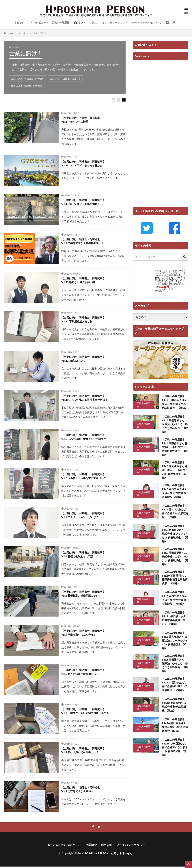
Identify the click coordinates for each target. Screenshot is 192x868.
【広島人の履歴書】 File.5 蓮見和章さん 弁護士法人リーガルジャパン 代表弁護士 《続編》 (175, 640)
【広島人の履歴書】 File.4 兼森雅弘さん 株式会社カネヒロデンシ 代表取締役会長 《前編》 (175, 447)
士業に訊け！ (40, 33)
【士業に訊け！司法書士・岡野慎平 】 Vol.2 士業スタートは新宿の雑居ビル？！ (85, 711)
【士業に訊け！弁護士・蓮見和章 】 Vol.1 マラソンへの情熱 (82, 120)
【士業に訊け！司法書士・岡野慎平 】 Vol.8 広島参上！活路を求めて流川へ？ (84, 476)
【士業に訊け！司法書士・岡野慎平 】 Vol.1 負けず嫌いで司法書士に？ (83, 750)
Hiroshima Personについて (146, 22)
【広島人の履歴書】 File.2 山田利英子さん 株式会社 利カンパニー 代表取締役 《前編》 (175, 402)
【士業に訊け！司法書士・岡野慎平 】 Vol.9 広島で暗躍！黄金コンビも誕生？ (84, 437)
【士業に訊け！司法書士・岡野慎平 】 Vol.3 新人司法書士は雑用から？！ (83, 672)
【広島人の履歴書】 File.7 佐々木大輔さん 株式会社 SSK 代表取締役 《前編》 (175, 511)
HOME (10, 33)
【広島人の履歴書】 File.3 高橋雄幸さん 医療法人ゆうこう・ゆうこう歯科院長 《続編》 (175, 663)
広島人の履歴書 (61, 22)
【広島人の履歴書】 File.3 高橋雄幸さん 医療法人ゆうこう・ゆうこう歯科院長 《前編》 (175, 424)
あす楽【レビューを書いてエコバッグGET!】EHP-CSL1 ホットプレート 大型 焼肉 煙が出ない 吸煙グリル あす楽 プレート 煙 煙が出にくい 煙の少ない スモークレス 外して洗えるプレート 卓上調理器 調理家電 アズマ (170, 278)
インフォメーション (114, 22)
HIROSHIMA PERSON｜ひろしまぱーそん (107, 853)
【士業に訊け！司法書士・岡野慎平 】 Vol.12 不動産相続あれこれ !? (83, 319)
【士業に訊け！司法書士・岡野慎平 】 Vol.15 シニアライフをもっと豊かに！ (83, 163)
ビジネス (78, 22)
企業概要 (91, 845)
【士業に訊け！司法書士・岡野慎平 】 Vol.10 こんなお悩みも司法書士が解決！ (84, 398)
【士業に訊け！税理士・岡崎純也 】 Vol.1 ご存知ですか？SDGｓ (82, 789)
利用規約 (107, 845)
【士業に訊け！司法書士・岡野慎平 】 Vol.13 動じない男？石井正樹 (83, 280)
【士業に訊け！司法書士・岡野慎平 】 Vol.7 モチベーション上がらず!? (83, 515)
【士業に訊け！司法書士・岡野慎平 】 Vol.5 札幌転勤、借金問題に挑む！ (83, 594)
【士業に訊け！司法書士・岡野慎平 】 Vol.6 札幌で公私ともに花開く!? (83, 554)
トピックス (21, 22)
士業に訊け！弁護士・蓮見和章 (65, 79)
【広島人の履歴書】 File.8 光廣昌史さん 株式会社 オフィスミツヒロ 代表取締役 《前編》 (175, 534)
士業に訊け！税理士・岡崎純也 (27, 86)
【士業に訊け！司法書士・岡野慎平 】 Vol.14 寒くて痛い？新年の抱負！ (83, 202)
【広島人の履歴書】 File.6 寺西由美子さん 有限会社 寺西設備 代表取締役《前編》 (174, 491)
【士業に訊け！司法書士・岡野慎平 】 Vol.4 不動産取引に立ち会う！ (83, 633)
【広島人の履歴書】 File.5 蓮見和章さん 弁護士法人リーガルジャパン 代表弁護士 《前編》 (175, 470)
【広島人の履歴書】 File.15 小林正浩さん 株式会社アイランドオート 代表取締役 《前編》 (175, 747)
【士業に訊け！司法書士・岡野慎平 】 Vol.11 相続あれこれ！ (83, 359)
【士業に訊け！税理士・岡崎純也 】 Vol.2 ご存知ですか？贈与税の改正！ (82, 241)
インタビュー (38, 22)
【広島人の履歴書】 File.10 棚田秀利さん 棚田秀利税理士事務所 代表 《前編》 (175, 578)
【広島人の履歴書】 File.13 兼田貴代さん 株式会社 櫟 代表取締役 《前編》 (174, 705)
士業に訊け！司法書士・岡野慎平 (28, 79)
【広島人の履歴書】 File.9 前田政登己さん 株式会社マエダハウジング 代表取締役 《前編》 (175, 557)
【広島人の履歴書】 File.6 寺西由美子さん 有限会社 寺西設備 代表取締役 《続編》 (175, 598)
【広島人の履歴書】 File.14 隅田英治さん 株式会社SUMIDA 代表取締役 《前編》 (175, 725)
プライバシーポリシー (131, 845)
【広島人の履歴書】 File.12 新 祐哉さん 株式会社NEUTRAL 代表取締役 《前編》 (175, 684)
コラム (93, 22)
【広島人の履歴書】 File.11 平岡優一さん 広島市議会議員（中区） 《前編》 (175, 618)
